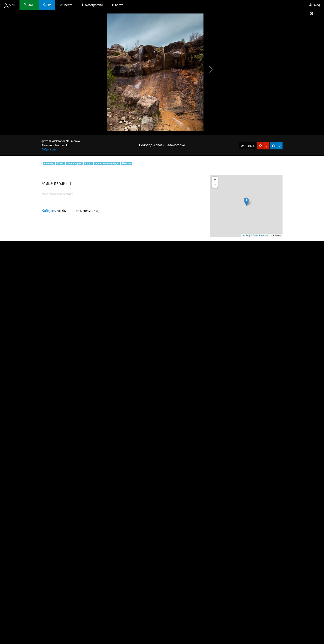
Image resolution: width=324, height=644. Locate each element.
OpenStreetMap (261, 235)
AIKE (10, 5)
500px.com (49, 149)
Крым (47, 5)
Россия (29, 5)
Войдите (48, 211)
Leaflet (245, 235)
